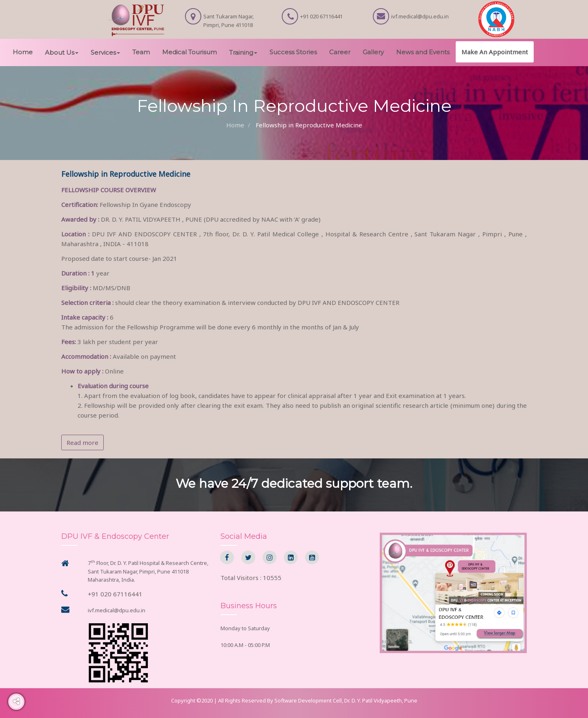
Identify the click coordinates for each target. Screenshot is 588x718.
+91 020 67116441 (115, 594)
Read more (82, 442)
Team (141, 52)
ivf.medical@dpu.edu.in (117, 610)
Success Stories (293, 52)
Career (340, 52)
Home (23, 52)
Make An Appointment (495, 52)
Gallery (373, 52)
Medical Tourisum (189, 52)
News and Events (423, 52)
